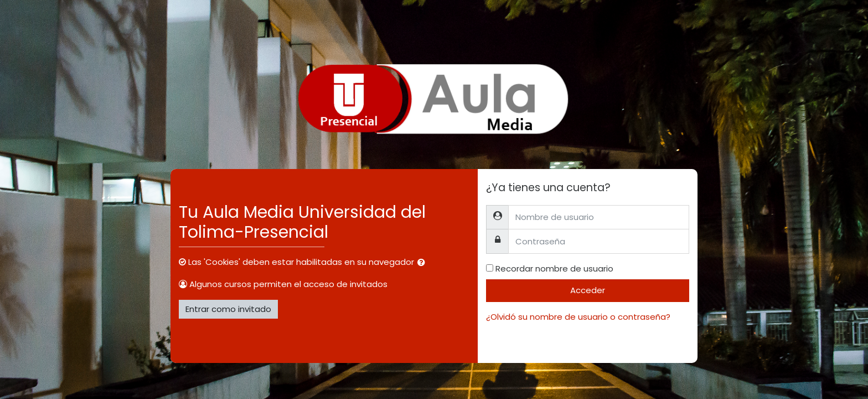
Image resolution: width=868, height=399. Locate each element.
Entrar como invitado (228, 309)
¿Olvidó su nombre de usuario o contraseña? (578, 317)
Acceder (588, 290)
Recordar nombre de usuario (554, 268)
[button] (423, 263)
